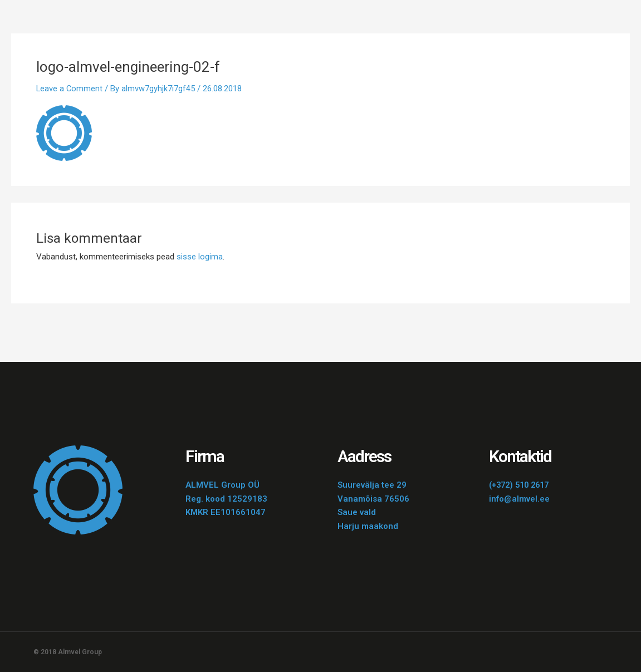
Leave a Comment (70, 89)
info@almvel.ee (519, 499)
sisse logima (200, 257)
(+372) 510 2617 (522, 485)
